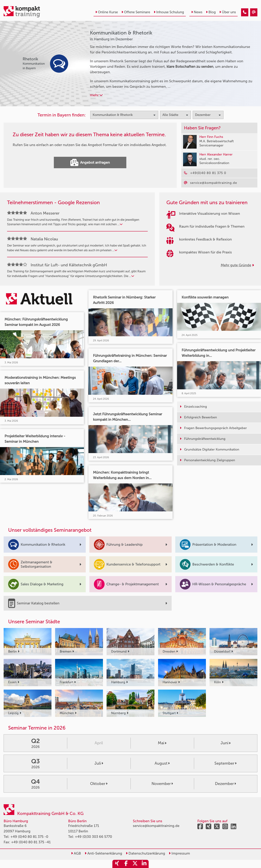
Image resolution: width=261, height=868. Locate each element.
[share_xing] (117, 864)
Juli (99, 763)
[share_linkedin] (144, 864)
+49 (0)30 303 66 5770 (93, 837)
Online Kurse (107, 12)
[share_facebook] (126, 864)
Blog (211, 12)
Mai (162, 743)
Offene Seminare (136, 12)
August (162, 763)
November (162, 784)
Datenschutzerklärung (145, 853)
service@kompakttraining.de (156, 826)
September (225, 763)
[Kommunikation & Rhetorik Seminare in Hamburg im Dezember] (245, 12)
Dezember (225, 784)
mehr (96, 95)
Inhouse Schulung (169, 12)
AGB (76, 853)
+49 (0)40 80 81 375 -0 (29, 837)
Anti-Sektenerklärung (103, 853)
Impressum (179, 853)
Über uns (228, 12)
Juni (226, 743)
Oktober (99, 784)
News (197, 12)
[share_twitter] (135, 864)
